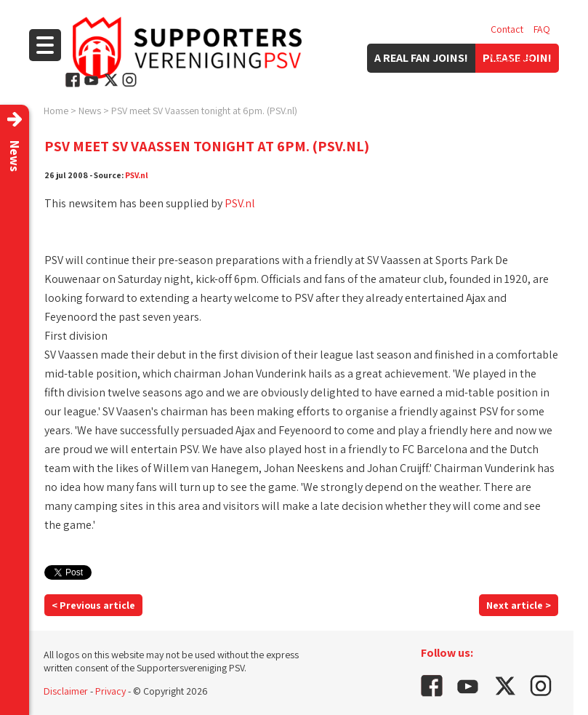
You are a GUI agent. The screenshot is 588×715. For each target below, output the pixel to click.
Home (56, 111)
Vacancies (512, 58)
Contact (507, 29)
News (90, 111)
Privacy (110, 691)
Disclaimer (66, 691)
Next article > (519, 605)
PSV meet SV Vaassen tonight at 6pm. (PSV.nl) (204, 111)
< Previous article (93, 605)
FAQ (542, 29)
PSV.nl (137, 175)
